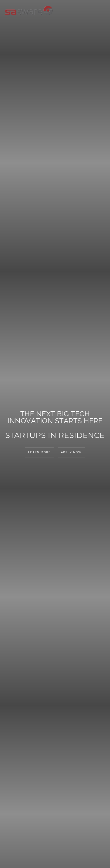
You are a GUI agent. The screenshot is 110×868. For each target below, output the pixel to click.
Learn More (39, 452)
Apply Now (71, 452)
